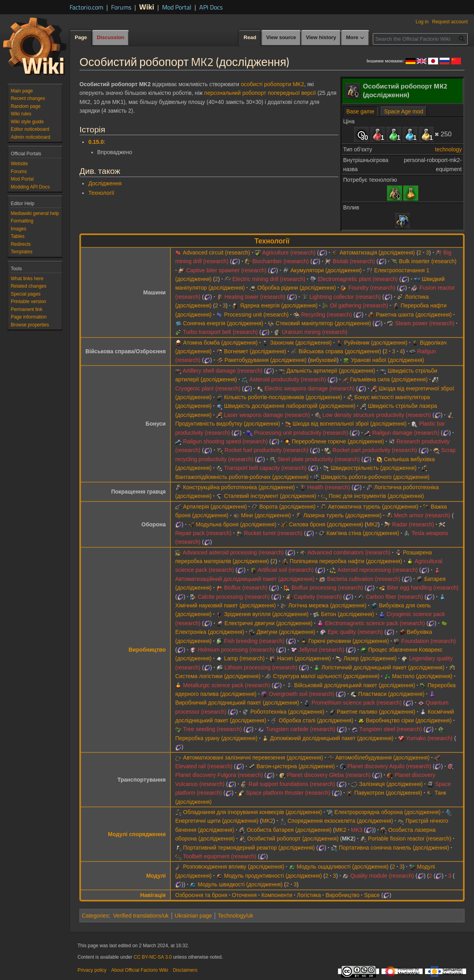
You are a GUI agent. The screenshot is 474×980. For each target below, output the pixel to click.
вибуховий (323, 360)
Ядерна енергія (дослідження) (279, 305)
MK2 (372, 524)
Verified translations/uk (141, 916)
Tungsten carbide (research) (301, 729)
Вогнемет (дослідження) (255, 351)
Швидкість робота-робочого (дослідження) (375, 477)
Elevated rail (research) (204, 766)
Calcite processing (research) (234, 597)
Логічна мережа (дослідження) (327, 605)
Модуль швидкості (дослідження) (240, 884)
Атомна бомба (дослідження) (220, 343)
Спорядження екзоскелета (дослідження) (340, 821)
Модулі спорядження (137, 834)
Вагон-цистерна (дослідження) (296, 766)
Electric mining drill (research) (269, 279)
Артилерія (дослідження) (215, 507)
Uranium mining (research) (315, 332)
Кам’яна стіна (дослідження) (363, 533)
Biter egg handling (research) (423, 588)
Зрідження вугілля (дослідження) (266, 614)
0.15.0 (96, 142)
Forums (121, 7)
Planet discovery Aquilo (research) (389, 766)
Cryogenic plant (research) (208, 388)
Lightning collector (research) (345, 297)
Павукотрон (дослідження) (388, 793)
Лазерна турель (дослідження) (342, 515)
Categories (95, 916)
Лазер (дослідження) (370, 658)
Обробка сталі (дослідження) (316, 720)
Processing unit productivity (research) (301, 433)
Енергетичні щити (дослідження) (217, 821)
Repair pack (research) (203, 533)
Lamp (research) (245, 658)
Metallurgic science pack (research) (227, 685)
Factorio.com (86, 7)
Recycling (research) (327, 315)
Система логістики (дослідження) (218, 676)
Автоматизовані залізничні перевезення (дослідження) (253, 758)
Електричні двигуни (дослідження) (269, 623)
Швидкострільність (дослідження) (373, 468)
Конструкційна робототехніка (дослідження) (239, 487)
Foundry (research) (372, 288)
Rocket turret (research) (273, 533)
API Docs (211, 7)
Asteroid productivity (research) (288, 379)
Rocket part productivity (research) (375, 450)
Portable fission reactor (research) (410, 839)
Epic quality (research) (355, 632)
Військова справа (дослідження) (340, 351)
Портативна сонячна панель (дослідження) (394, 848)
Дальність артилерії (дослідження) (331, 371)
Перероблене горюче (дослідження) (338, 441)
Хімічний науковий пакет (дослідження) (225, 605)
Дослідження (105, 183)
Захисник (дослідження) (301, 343)
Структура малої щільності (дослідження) (326, 676)
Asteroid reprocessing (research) (378, 570)
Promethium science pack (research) (357, 703)
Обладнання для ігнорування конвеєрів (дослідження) (252, 812)
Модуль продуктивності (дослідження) (273, 876)
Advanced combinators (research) (349, 552)
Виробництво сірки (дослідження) (409, 720)
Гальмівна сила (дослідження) (389, 379)
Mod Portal (177, 7)
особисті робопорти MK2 (272, 84)
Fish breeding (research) (254, 641)
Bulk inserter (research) (428, 261)
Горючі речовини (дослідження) (349, 641)
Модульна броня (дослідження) (236, 524)
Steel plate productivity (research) (319, 459)
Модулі (156, 876)
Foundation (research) (429, 641)
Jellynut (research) (321, 650)
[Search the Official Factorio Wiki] (420, 39)
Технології (101, 193)
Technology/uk (236, 916)
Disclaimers (185, 970)
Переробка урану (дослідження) (216, 738)
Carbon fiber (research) (394, 597)
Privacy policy (92, 970)
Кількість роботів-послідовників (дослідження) (283, 397)
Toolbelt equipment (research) (220, 856)
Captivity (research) (318, 597)
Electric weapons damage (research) (310, 388)
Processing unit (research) (256, 315)
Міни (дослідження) (266, 515)
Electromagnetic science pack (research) (375, 623)
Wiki (147, 7)
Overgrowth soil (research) (301, 694)
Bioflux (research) (246, 588)
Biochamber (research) (281, 261)
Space (372, 895)
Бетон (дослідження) (347, 614)
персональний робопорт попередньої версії (260, 93)
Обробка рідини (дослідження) (297, 288)
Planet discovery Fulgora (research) (219, 775)
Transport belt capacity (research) (265, 468)
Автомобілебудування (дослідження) (382, 758)
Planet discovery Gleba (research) (329, 775)
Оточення (245, 895)
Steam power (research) (425, 323)
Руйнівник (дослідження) (376, 343)
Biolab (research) (354, 261)
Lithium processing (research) (261, 667)
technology (448, 149)
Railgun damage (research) (406, 433)
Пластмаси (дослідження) (391, 694)
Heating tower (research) (255, 297)
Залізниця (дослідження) (391, 784)
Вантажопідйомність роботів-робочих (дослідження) (242, 477)
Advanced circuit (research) (216, 253)
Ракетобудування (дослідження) (266, 360)
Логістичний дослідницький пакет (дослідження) (383, 667)
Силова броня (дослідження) (326, 524)
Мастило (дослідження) (422, 676)
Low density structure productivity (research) (377, 415)
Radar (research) (413, 524)
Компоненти (277, 895)
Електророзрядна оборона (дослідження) (388, 812)
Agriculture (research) (289, 253)
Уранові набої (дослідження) (388, 360)
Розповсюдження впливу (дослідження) (234, 867)
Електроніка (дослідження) (210, 632)
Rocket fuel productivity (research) (266, 450)
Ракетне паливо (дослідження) (376, 712)
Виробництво (147, 650)
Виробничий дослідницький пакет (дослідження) (237, 703)
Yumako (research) (429, 738)
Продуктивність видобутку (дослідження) (228, 424)
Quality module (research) (382, 876)
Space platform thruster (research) (288, 793)
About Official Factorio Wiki (140, 970)
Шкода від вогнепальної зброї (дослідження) (349, 424)
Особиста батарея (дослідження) (289, 830)
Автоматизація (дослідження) (377, 253)
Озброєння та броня (201, 895)
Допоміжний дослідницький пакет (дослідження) (332, 738)
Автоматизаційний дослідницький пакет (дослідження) (245, 579)
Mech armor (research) (422, 515)
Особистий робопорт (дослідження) (293, 839)
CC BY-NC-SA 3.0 (153, 957)
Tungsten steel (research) (390, 729)
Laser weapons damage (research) (267, 415)
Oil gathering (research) (359, 305)
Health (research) (329, 487)
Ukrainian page (193, 916)
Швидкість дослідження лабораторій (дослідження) (290, 406)
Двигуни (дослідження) (286, 632)
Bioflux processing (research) (327, 588)
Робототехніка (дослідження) (287, 712)
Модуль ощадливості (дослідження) (343, 867)
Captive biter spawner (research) (226, 270)
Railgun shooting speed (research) (225, 441)
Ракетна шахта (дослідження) (414, 315)
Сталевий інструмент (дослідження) (270, 496)
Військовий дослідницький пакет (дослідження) (355, 685)
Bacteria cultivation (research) (364, 579)
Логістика (309, 895)
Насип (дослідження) (304, 658)
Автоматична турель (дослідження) (373, 507)
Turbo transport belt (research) (220, 332)
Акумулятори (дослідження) (326, 270)
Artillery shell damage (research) (223, 371)
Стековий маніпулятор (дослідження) (323, 323)
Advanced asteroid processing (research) (233, 552)
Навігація (153, 895)
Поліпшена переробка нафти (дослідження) (346, 561)
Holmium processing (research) (236, 650)
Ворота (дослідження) (287, 507)
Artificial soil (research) (286, 570)
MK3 (357, 830)
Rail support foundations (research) (292, 784)
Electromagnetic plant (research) (358, 279)
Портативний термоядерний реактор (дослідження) (249, 848)
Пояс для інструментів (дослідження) (376, 496)
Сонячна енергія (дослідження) (223, 323)
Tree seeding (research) (212, 729)
